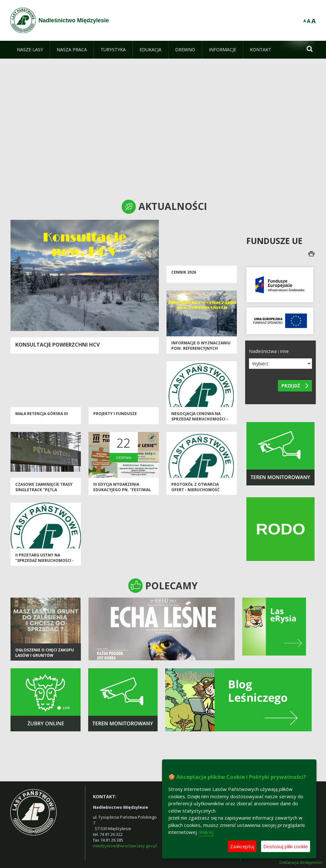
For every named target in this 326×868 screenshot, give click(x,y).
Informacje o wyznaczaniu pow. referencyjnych (201, 346)
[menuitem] (30, 50)
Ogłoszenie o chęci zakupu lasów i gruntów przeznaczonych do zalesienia (45, 658)
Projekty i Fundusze (115, 414)
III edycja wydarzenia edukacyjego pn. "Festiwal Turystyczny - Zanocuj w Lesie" (122, 493)
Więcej (206, 832)
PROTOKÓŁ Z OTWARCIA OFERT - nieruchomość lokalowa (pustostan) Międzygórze (196, 493)
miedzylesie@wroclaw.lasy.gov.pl (125, 846)
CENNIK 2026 (184, 272)
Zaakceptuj (242, 846)
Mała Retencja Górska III (42, 414)
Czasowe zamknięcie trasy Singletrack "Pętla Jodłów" (44, 490)
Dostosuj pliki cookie (286, 846)
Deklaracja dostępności (301, 863)
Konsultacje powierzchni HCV (57, 345)
